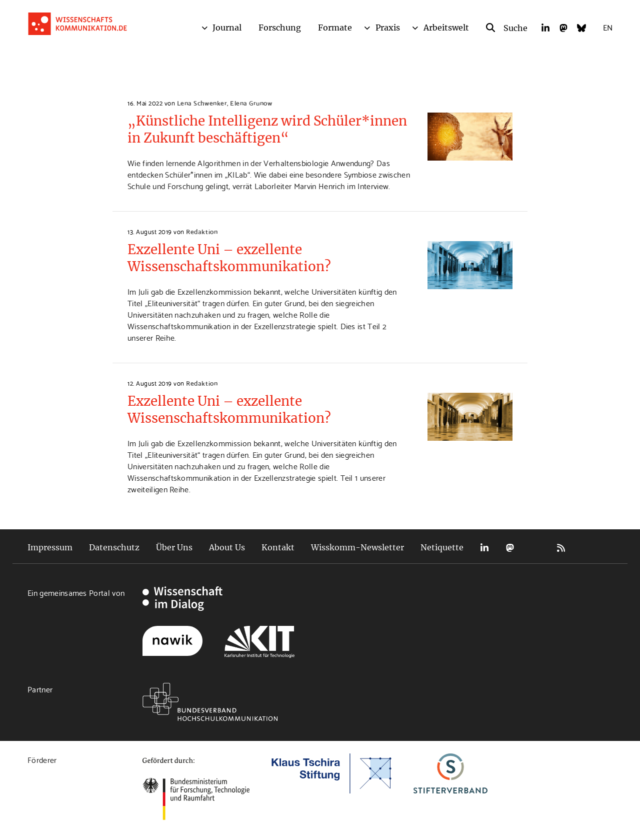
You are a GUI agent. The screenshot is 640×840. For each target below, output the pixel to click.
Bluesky (535, 548)
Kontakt (278, 547)
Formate (335, 28)
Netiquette (442, 547)
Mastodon (510, 548)
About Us (227, 547)
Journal (227, 28)
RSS (561, 548)
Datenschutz (114, 547)
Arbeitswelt (446, 28)
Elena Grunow (251, 103)
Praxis (388, 28)
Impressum (50, 547)
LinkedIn (484, 548)
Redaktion (202, 231)
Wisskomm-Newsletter (357, 547)
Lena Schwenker (202, 103)
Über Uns (174, 547)
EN (608, 27)
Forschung (280, 28)
